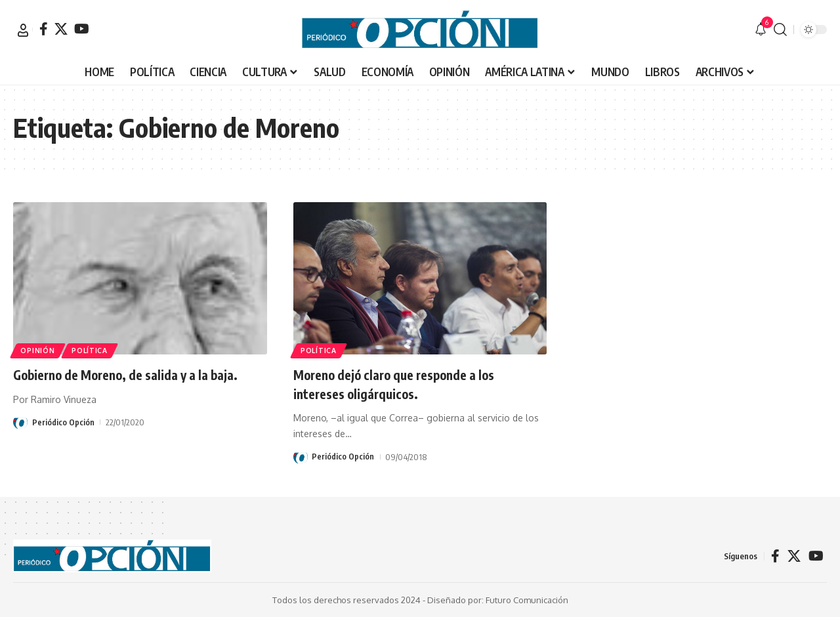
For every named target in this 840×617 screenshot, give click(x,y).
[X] (61, 29)
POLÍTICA (96, 349)
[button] (23, 30)
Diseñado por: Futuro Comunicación (498, 600)
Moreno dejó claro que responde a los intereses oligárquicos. (408, 384)
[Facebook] (44, 29)
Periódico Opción (63, 441)
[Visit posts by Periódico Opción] (20, 441)
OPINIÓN (40, 349)
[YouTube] (82, 29)
